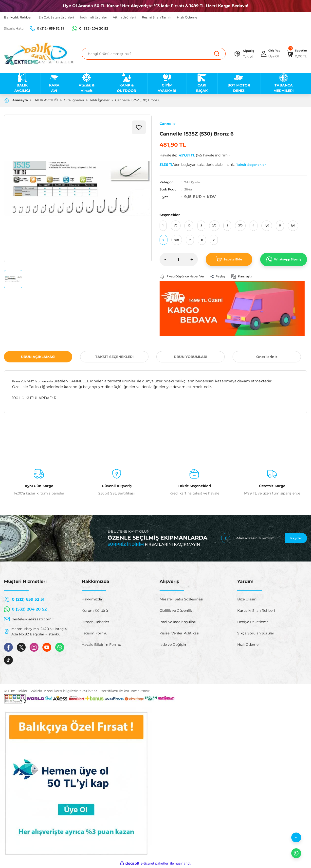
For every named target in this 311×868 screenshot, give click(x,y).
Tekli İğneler (194, 182)
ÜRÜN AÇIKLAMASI (38, 358)
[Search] (151, 54)
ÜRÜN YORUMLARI (191, 358)
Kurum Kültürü (95, 612)
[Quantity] (179, 260)
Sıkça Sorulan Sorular (256, 634)
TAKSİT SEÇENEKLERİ (114, 358)
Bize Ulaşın (247, 600)
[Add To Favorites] (139, 127)
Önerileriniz (267, 358)
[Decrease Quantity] (165, 260)
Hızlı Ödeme (248, 646)
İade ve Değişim (174, 646)
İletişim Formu (94, 634)
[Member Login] (266, 54)
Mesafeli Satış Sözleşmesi (181, 600)
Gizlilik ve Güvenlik (176, 612)
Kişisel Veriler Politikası (179, 634)
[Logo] (39, 53)
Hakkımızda (92, 600)
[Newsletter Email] (264, 539)
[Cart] (295, 54)
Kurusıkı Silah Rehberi (256, 612)
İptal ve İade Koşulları (178, 623)
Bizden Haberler (95, 623)
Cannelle (168, 124)
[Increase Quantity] (192, 260)
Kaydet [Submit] (296, 539)
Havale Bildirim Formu (101, 646)
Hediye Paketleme (253, 623)
